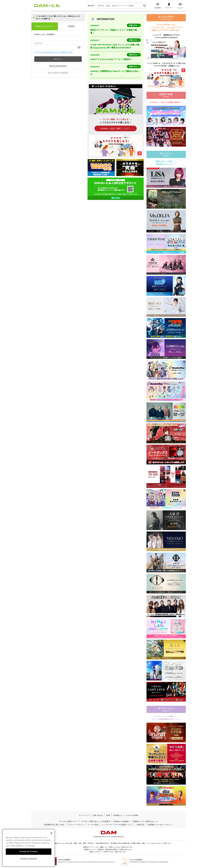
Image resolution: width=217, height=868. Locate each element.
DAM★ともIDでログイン (45, 26)
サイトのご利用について (68, 821)
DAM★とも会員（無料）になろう (116, 128)
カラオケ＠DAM (132, 815)
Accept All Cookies (29, 851)
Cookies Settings (29, 859)
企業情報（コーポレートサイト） (160, 825)
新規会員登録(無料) (58, 66)
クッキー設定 (93, 825)
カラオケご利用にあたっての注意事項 (96, 821)
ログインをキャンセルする (58, 72)
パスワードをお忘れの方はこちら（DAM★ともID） (54, 52)
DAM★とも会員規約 (121, 821)
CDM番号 (71, 26)
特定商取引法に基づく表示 (54, 825)
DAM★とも (118, 815)
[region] (29, 848)
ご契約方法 (140, 825)
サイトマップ (84, 815)
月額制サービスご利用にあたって (145, 821)
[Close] (51, 833)
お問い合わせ (98, 815)
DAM (108, 815)
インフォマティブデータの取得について (117, 825)
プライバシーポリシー (76, 825)
